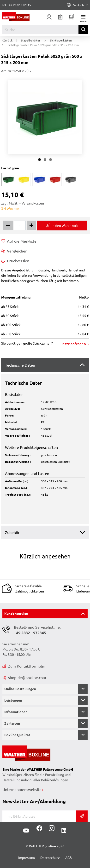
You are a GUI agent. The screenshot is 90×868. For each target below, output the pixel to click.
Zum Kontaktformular (24, 666)
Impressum (27, 857)
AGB (69, 857)
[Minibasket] (72, 17)
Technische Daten (20, 365)
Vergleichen (14, 251)
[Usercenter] (49, 17)
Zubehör (12, 532)
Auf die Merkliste (19, 241)
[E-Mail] (39, 816)
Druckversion (15, 261)
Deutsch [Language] (78, 5)
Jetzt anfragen (74, 344)
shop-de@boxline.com (24, 677)
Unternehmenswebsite (22, 789)
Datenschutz (50, 857)
